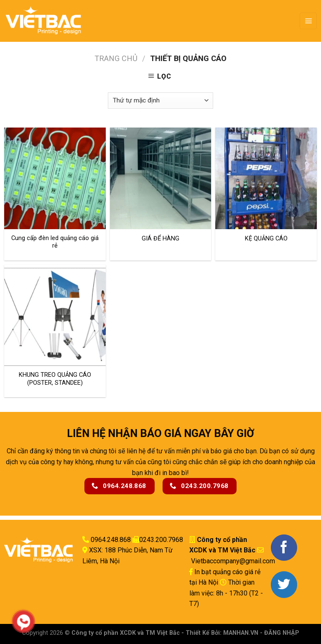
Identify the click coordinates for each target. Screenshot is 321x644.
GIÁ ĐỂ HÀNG (160, 239)
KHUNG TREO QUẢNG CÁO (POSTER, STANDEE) (55, 379)
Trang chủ (116, 58)
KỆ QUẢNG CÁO (266, 239)
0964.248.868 (111, 540)
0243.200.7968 (161, 540)
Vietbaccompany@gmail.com (232, 561)
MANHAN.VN (241, 633)
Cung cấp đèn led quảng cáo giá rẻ (55, 242)
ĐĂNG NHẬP (282, 633)
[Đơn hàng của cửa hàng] (160, 101)
